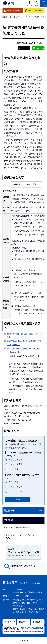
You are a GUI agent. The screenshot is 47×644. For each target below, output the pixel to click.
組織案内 (22, 622)
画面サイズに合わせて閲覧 (25, 184)
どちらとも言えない (18, 464)
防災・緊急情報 (14, 10)
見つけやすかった (17, 482)
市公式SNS (37, 622)
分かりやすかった (17, 460)
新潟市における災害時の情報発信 (17, 527)
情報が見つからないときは (23, 566)
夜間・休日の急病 (35, 10)
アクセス (8, 622)
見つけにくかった (17, 491)
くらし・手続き (33, 17)
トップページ (19, 17)
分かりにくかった (17, 469)
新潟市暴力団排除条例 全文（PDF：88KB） (24, 336)
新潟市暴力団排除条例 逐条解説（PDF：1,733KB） (24, 343)
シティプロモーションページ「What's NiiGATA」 (19, 537)
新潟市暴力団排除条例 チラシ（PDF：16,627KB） (23, 350)
